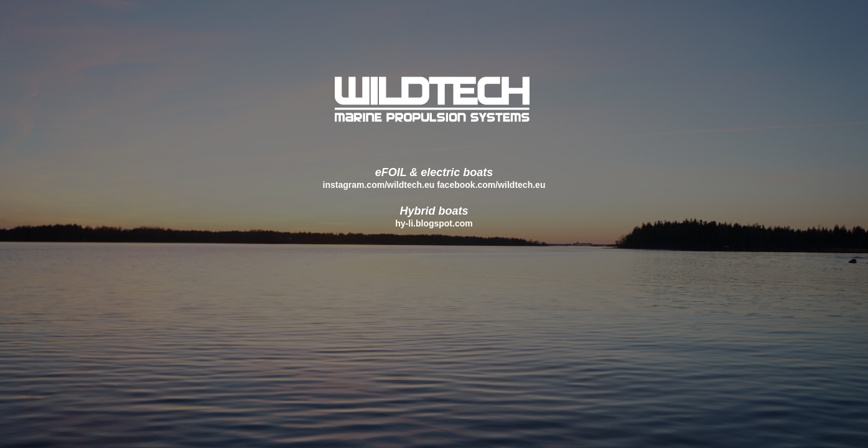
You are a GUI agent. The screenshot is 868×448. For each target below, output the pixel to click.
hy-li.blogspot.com (434, 223)
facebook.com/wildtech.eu (491, 185)
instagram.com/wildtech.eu (379, 185)
